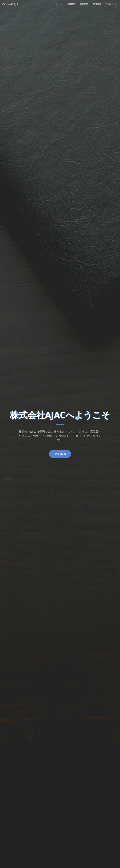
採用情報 (97, 4)
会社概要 (71, 4)
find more (60, 454)
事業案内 (84, 4)
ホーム (59, 4)
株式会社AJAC (11, 4)
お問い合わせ (112, 4)
